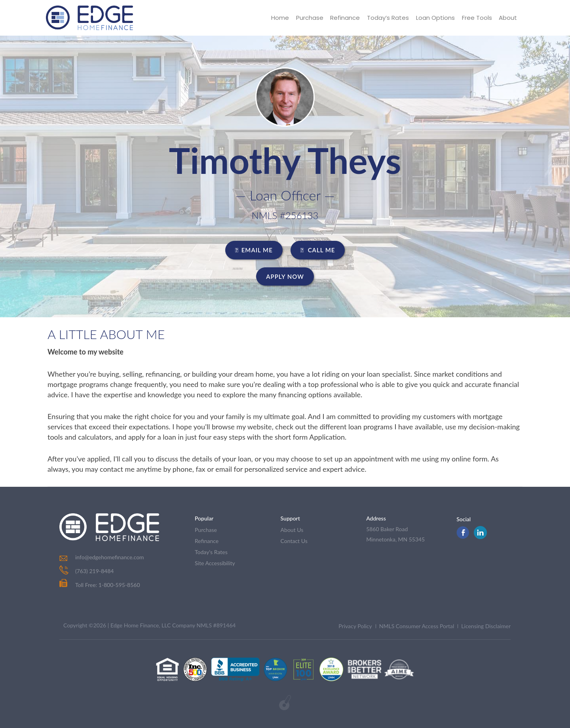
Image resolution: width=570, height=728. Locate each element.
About (508, 18)
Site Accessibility (215, 563)
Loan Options (435, 18)
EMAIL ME (254, 250)
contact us (294, 541)
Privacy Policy (355, 626)
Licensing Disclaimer (486, 626)
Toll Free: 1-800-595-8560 (100, 585)
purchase (206, 530)
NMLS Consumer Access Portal (417, 626)
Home (279, 18)
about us (292, 530)
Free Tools (477, 18)
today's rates (211, 552)
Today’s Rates (388, 18)
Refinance (345, 18)
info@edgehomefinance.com (110, 557)
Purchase (309, 18)
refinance (207, 541)
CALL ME (318, 250)
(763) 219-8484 (94, 571)
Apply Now (285, 276)
